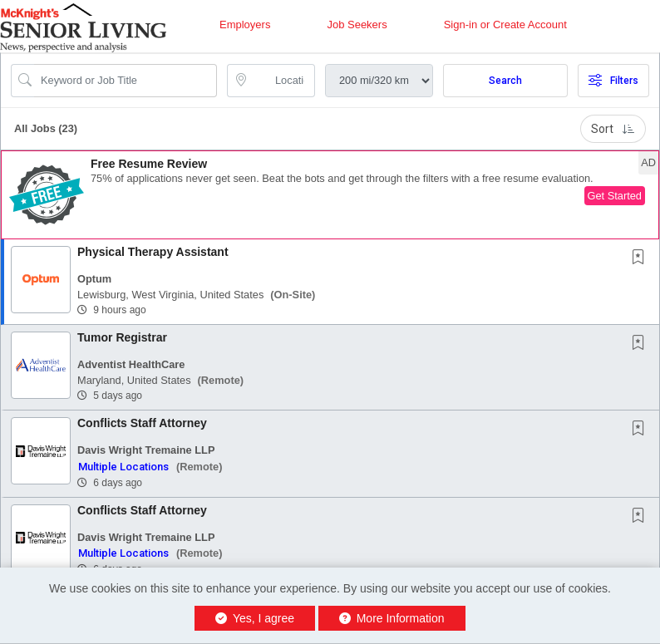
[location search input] (283, 81)
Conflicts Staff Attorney (142, 423)
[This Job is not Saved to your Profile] (642, 258)
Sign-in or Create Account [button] (505, 25)
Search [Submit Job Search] (505, 81)
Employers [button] (245, 25)
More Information (392, 618)
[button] (330, 195)
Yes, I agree (255, 618)
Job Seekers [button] (357, 25)
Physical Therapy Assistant (153, 252)
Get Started (615, 196)
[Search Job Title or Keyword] (126, 81)
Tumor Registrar (122, 337)
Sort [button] (613, 129)
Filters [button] (613, 81)
